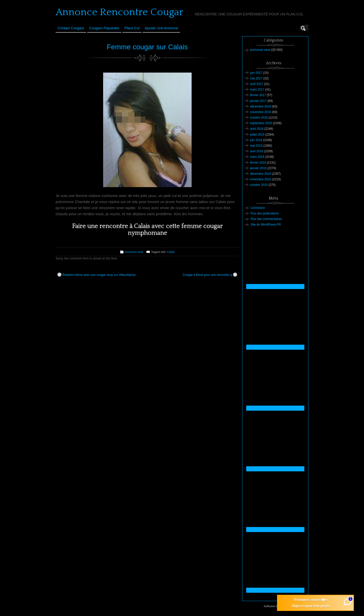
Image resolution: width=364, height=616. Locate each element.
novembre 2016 (260, 112)
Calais (171, 252)
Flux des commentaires (266, 219)
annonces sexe (134, 252)
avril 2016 (257, 151)
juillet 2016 (257, 135)
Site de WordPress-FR (266, 225)
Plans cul (132, 28)
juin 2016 (256, 140)
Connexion (258, 208)
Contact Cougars (71, 28)
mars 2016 (257, 157)
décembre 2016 (260, 106)
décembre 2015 (260, 174)
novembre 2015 (260, 179)
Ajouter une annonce (161, 28)
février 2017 (258, 95)
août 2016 (257, 129)
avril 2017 (257, 84)
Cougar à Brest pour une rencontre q (210, 275)
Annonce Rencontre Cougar (119, 12)
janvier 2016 (258, 168)
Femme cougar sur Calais (147, 47)
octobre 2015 (259, 185)
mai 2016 (256, 146)
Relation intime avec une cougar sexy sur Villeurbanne (96, 275)
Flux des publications (265, 213)
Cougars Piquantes (104, 28)
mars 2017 (257, 90)
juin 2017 (256, 73)
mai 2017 (256, 78)
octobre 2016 (259, 118)
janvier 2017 (258, 101)
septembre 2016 (261, 123)
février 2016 (258, 163)
